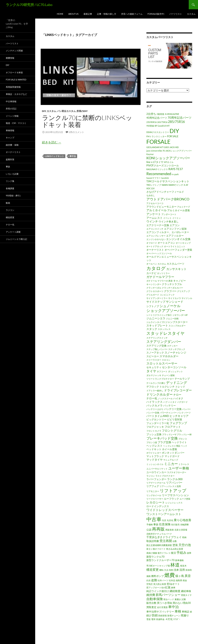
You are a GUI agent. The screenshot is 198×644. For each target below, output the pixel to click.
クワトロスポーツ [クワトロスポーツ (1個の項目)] (155, 291)
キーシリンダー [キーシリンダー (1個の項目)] (154, 284)
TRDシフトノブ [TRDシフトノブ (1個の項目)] (154, 185)
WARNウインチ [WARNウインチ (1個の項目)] (176, 185)
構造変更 (10, 217)
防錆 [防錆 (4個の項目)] (155, 615)
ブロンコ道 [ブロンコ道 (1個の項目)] (152, 442)
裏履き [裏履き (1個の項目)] (178, 599)
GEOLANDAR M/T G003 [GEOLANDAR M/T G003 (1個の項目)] (158, 147)
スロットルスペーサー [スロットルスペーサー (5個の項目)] (162, 363)
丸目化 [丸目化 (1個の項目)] (170, 520)
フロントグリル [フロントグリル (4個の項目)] (172, 430)
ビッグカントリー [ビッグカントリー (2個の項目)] (156, 419)
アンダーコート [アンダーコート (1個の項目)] (169, 214)
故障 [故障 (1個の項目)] (189, 553)
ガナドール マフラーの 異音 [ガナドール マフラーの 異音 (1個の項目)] (160, 281)
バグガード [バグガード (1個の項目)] (182, 402)
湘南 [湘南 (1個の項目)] (148, 576)
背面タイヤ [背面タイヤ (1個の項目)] (186, 595)
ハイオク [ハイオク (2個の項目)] (178, 398)
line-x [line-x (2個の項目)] (149, 162)
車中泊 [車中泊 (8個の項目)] (173, 607)
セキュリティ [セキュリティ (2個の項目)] (154, 367)
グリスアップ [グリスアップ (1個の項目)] (183, 291)
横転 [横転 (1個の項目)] (161, 570)
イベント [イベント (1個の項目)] (167, 218)
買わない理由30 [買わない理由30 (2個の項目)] (182, 603)
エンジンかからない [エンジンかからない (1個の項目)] (156, 239)
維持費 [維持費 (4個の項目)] (151, 595)
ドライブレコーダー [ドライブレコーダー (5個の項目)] (178, 390)
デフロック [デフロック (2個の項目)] (153, 387)
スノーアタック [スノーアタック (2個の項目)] (155, 353)
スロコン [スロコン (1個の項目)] (166, 360)
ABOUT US (73, 14)
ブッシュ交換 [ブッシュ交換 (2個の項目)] (154, 434)
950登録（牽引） (14, 195)
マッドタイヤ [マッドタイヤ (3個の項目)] (154, 460)
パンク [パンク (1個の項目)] (181, 413)
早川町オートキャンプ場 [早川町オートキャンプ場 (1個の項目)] (158, 566)
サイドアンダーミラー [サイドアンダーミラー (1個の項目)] (157, 298)
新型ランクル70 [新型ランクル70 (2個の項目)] (155, 557)
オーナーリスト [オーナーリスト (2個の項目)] (155, 250)
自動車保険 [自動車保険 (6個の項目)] (155, 599)
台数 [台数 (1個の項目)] (175, 541)
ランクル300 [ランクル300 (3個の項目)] (175, 479)
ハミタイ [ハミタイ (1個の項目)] (172, 402)
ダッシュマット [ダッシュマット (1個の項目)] (175, 371)
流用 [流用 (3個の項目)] (182, 570)
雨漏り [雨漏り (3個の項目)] (185, 615)
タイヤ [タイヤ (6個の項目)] (151, 371)
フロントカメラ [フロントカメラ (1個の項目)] (154, 431)
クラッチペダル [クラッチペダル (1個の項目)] (154, 288)
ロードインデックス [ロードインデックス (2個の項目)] (158, 506)
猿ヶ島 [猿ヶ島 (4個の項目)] (180, 576)
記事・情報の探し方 (107, 14)
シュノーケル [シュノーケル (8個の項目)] (170, 306)
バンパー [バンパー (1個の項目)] (186, 409)
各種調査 (10, 188)
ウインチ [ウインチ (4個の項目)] (152, 221)
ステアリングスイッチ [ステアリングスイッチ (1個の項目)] (157, 338)
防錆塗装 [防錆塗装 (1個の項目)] (163, 615)
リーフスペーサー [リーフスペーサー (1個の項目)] (155, 499)
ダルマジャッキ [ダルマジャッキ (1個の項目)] (154, 375)
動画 (8, 203)
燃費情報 (10, 58)
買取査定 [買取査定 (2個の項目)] (151, 607)
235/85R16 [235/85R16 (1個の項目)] (151, 122)
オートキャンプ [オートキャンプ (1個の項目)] (183, 243)
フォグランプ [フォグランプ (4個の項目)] (178, 423)
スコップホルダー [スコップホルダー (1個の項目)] (177, 326)
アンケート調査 (13, 232)
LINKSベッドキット (55, 156)
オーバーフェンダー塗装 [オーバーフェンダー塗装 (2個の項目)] (178, 250)
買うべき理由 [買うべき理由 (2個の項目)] (165, 603)
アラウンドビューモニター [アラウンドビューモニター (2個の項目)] (161, 207)
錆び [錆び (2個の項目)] (149, 615)
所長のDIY (82, 111)
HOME (60, 14)
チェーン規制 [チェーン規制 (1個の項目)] (168, 375)
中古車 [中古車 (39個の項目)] (154, 519)
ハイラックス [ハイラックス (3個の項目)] (154, 402)
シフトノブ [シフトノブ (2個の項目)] (153, 306)
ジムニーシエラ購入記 (16, 239)
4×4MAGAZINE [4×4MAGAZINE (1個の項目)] (172, 114)
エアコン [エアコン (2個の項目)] (175, 225)
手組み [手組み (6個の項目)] (181, 552)
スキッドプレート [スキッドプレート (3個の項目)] (157, 325)
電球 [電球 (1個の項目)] (153, 619)
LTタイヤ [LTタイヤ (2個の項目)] (158, 162)
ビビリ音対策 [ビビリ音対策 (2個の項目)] (175, 419)
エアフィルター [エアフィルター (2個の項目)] (175, 236)
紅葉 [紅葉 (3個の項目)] (168, 587)
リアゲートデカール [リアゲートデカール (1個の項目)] (156, 483)
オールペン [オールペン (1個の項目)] (152, 264)
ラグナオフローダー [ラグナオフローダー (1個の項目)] (177, 472)
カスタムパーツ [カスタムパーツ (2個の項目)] (175, 264)
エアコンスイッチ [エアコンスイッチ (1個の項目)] (155, 229)
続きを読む (52, 142)
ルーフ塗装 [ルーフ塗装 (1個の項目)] (185, 499)
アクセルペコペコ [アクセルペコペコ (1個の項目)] (155, 203)
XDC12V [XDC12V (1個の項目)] (150, 188)
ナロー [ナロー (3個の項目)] (177, 395)
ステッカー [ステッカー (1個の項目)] (172, 346)
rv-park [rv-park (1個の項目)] (175, 174)
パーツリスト (176, 14)
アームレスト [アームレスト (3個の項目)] (154, 218)
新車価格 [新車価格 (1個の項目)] (179, 560)
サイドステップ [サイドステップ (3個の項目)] (156, 302)
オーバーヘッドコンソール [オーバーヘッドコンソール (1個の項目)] (159, 253)
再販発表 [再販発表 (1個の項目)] (170, 530)
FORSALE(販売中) (156, 14)
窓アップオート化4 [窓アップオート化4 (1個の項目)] (155, 587)
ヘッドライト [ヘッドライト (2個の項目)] (179, 442)
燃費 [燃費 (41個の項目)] (170, 575)
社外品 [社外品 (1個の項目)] (172, 580)
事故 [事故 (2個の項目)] (156, 524)
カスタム (191, 14)
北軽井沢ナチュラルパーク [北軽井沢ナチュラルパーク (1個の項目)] (159, 534)
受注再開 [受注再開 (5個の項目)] (166, 541)
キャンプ (10, 138)
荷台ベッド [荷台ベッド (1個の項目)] (169, 599)
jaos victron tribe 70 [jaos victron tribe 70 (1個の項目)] (156, 151)
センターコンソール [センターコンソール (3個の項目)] (174, 367)
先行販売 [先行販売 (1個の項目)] (175, 524)
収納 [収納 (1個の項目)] (184, 537)
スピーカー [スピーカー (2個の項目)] (153, 356)
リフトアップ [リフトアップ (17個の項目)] (173, 490)
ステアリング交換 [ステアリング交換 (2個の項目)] (156, 346)
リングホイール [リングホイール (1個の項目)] (154, 495)
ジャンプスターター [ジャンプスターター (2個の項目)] (176, 322)
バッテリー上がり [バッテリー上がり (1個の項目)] (155, 409)
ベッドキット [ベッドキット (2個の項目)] (154, 449)
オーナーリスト (13, 152)
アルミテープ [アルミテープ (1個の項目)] (183, 207)
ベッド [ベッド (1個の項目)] (184, 446)
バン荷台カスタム (66, 111)
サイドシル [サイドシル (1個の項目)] (187, 298)
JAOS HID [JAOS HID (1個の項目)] (174, 147)
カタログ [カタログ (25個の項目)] (156, 268)
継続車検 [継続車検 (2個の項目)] (186, 591)
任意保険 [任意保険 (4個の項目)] (165, 524)
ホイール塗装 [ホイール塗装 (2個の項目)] (170, 449)
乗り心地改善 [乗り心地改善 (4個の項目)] (183, 520)
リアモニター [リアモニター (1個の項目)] (153, 491)
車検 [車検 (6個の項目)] (178, 611)
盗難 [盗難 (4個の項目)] (154, 580)
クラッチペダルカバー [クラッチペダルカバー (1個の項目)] (172, 288)
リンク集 (10, 181)
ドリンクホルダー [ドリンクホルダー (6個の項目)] (160, 394)
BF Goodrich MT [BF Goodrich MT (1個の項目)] (162, 126)
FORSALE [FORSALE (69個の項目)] (158, 142)
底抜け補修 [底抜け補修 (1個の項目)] (152, 553)
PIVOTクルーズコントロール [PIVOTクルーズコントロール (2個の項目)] (163, 165)
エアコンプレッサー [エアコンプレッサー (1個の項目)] (156, 236)
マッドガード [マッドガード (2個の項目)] (172, 456)
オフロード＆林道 (14, 72)
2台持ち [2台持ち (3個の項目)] (151, 114)
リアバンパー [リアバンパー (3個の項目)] (174, 483)
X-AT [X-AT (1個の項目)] (186, 185)
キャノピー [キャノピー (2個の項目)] (180, 281)
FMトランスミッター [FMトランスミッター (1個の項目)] (156, 136)
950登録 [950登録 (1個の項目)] (150, 126)
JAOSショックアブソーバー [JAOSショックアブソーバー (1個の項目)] (179, 151)
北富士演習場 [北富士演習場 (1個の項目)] (181, 530)
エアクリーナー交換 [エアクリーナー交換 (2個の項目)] (158, 225)
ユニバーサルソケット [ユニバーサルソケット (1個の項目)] (157, 469)
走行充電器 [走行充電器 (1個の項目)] (162, 607)
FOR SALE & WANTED (16, 80)
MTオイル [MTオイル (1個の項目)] (169, 162)
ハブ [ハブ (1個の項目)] (165, 402)
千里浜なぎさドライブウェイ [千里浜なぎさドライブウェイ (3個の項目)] (164, 537)
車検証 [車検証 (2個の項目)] (186, 612)
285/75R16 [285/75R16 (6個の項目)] (176, 122)
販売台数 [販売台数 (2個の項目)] (151, 603)
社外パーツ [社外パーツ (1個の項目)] (163, 580)
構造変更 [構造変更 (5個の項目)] (153, 570)
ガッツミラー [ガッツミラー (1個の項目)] (163, 273)
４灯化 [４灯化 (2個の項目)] (169, 619)
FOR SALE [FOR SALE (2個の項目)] (173, 136)
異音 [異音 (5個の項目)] (188, 576)
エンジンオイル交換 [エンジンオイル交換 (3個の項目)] (178, 239)
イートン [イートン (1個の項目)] (177, 218)
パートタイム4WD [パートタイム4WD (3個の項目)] (158, 416)
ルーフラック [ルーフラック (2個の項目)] (172, 499)
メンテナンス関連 (14, 51)
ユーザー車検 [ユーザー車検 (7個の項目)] (179, 468)
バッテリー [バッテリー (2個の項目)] (169, 405)
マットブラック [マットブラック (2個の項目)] (155, 456)
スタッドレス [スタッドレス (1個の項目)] (164, 329)
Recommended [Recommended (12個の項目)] (159, 174)
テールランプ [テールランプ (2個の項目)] (182, 379)
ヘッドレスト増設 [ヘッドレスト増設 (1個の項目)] (172, 446)
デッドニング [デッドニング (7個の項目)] (177, 382)
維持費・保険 (12, 145)
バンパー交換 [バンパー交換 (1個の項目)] (153, 413)
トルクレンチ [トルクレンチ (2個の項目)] (167, 387)
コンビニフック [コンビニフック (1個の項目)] (167, 295)
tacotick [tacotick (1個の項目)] (165, 178)
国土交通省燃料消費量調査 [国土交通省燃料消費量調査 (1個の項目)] (159, 545)
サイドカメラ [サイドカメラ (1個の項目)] (175, 298)
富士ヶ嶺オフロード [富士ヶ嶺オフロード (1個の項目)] (156, 549)
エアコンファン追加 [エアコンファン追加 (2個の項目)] (175, 229)
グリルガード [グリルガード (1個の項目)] (153, 295)
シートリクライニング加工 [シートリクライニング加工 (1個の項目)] (159, 315)
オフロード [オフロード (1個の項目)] (152, 243)
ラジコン (10, 210)
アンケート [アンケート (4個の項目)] (154, 214)
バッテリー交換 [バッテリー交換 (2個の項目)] (173, 409)
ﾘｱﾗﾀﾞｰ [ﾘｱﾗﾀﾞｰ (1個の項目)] (177, 619)
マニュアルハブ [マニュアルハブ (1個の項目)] (171, 460)
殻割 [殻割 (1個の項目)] (171, 570)
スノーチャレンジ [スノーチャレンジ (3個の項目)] (175, 352)
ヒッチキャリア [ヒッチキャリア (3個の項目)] (179, 416)
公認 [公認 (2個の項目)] (149, 530)
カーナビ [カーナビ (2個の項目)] (151, 273)
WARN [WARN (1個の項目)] (165, 185)
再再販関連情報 (13, 87)
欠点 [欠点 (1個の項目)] (166, 570)
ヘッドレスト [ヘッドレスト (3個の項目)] (154, 446)
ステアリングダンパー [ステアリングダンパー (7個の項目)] (164, 342)
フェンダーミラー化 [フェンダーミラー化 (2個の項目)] (158, 423)
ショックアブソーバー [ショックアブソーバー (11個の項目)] (166, 310)
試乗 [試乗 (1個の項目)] (184, 599)
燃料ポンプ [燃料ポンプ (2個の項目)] (157, 576)
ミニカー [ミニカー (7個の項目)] (171, 464)
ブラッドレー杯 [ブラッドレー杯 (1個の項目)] (184, 434)
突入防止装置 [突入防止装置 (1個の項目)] (160, 584)
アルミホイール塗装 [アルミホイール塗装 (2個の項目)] (179, 210)
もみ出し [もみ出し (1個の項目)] (151, 195)
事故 (8, 167)
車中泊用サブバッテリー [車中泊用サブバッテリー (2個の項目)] (160, 612)
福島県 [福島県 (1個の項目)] (179, 580)
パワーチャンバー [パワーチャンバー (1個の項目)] (168, 413)
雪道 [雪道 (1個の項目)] (148, 619)
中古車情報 (11, 101)
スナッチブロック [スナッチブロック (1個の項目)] (177, 349)
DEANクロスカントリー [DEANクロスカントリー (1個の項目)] (158, 132)
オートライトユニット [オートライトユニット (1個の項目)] (175, 246)
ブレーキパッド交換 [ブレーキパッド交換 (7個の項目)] (162, 438)
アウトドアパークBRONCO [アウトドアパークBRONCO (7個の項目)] (168, 199)
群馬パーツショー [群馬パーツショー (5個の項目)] (168, 595)
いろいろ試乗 (12, 174)
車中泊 (73, 156)
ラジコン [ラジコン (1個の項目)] (151, 476)
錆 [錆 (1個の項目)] (191, 612)
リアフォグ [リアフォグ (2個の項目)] (153, 486)
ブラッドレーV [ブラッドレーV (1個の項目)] (169, 434)
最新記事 (88, 14)
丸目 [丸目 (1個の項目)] (164, 520)
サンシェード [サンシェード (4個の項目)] (175, 302)
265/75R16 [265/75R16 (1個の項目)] (162, 122)
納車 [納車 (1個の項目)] (173, 587)
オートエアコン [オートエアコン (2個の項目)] (166, 243)
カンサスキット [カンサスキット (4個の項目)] (176, 269)
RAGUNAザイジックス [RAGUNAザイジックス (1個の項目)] (157, 169)
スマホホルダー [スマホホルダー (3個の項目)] (169, 356)
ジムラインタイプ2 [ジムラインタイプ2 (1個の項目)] (155, 322)
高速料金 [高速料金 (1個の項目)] (160, 619)
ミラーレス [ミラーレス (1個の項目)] (184, 464)
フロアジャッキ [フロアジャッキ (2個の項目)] (155, 427)
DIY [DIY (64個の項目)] (174, 131)
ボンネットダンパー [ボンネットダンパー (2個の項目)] (173, 453)
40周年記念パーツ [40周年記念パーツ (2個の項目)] (157, 118)
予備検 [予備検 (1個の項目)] (150, 524)
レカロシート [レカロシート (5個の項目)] (156, 502)
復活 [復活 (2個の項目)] (173, 553)
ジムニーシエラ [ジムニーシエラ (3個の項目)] (156, 318)
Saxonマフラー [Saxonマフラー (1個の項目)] (154, 178)
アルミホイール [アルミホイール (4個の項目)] (157, 210)
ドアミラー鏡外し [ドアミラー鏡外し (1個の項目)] (155, 391)
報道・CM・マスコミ (16, 123)
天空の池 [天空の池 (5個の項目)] (185, 545)
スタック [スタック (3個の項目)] (152, 329)
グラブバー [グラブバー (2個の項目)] (170, 291)
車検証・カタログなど (16, 94)
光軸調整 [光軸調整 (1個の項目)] (184, 524)
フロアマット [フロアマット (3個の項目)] (173, 427)
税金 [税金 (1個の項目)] (185, 580)
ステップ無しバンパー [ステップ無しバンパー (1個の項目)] (157, 349)
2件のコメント (76, 132)
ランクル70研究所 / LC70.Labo (29, 5)
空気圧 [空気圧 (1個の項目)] (150, 584)
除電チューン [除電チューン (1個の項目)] (174, 615)
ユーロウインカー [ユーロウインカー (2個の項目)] (156, 472)
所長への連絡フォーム (132, 14)
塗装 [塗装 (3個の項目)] (175, 545)
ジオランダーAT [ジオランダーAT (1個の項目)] (180, 315)
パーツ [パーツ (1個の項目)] (187, 413)
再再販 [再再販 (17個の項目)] (158, 529)
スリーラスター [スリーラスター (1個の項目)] (154, 360)
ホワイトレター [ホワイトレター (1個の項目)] (154, 453)
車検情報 (10, 130)
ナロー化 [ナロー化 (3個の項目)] (152, 398)
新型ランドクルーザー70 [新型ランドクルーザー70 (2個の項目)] (160, 560)
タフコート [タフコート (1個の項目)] (162, 371)
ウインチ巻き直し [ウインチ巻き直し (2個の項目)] (169, 221)
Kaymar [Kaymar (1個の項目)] (150, 154)
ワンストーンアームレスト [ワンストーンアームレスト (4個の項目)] (164, 514)
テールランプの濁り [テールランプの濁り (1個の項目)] (156, 383)
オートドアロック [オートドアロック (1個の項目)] (155, 246)
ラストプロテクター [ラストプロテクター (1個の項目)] (165, 476)
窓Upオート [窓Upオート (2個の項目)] (173, 584)
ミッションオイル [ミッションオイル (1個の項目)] (155, 464)
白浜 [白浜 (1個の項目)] (148, 580)
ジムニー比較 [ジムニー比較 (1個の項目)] (172, 318)
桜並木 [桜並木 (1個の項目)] (183, 566)
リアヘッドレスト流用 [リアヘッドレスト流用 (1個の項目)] (170, 486)
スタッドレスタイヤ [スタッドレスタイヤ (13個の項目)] (166, 333)
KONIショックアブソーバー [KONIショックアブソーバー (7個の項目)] (168, 158)
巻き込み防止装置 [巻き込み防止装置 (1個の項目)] (175, 549)
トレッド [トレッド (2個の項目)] (180, 387)
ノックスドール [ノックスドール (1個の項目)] (165, 398)
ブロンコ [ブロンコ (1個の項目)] (183, 439)
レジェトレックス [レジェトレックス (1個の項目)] (174, 503)
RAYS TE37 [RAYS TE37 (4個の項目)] (176, 169)
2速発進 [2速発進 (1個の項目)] (160, 114)
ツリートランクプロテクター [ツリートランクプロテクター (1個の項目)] (160, 379)
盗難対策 (10, 159)
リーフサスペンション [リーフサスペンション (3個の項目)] (175, 495)
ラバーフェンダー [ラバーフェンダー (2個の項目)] (156, 479)
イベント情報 (12, 116)
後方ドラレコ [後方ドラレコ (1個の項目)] (164, 553)
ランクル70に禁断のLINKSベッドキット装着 (87, 121)
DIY (44, 111)
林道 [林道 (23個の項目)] (175, 565)
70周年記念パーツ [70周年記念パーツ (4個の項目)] (180, 118)
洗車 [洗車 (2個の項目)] (176, 570)
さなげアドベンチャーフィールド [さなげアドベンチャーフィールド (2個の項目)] (165, 192)
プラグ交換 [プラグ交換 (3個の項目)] (164, 442)
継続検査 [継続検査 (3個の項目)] (175, 591)
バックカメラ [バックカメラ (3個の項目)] (154, 405)
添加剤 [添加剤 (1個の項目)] (189, 570)
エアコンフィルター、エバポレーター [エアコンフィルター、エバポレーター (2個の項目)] (168, 232)
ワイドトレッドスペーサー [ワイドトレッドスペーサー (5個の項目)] (165, 510)
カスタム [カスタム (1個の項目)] (162, 264)
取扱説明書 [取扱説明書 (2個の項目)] (153, 541)
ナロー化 (10, 224)
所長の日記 (11, 109)
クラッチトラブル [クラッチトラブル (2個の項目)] (172, 284)
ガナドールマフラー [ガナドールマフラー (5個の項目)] (160, 277)
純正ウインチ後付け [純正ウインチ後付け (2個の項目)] (158, 591)
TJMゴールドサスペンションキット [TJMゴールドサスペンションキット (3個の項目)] (168, 181)
